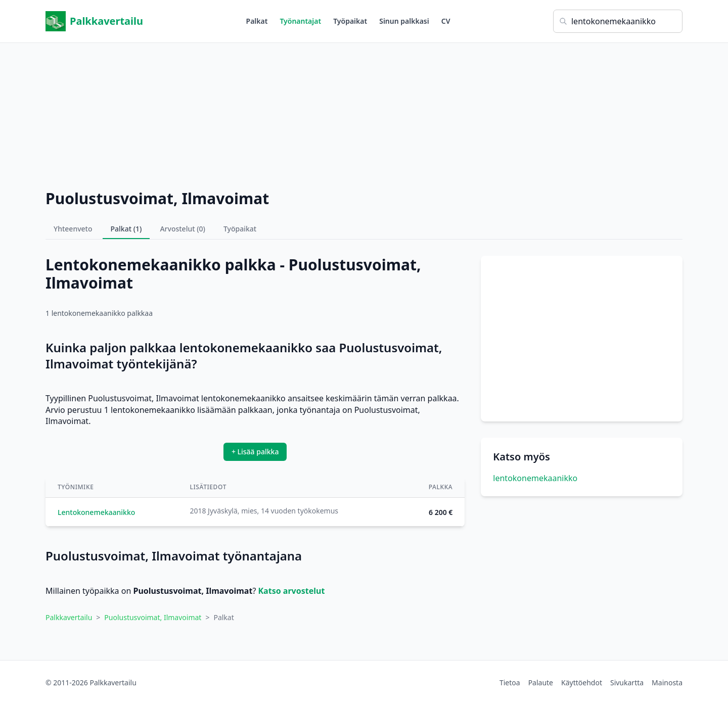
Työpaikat (350, 21)
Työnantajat (300, 21)
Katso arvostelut (292, 591)
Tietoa (510, 683)
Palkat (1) (126, 229)
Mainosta (667, 683)
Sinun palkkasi (404, 21)
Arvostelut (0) (183, 229)
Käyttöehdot (582, 683)
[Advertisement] (364, 114)
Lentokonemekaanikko (96, 512)
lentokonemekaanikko (535, 478)
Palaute (541, 683)
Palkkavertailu (94, 21)
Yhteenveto (73, 229)
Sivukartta (627, 683)
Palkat (257, 21)
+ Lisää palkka (255, 452)
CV (446, 21)
